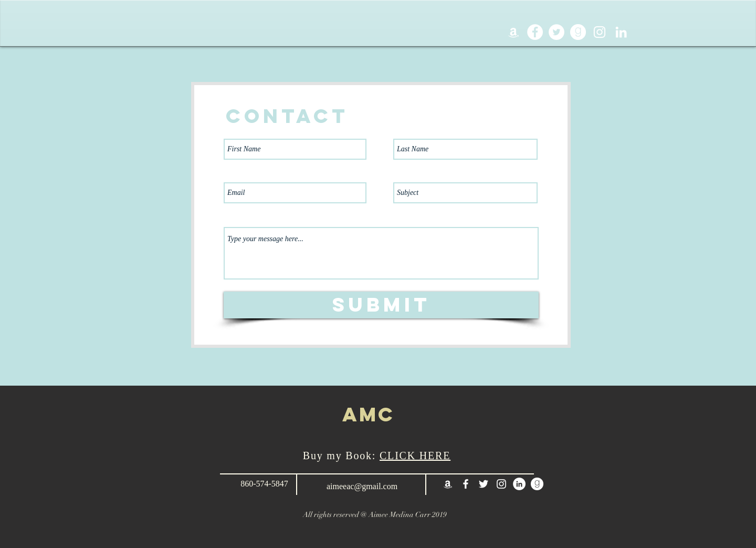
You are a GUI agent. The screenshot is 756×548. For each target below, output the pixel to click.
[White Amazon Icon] (513, 32)
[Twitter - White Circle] (556, 32)
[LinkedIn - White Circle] (519, 484)
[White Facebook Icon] (466, 484)
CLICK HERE (415, 456)
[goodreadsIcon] (578, 32)
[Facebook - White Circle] (535, 32)
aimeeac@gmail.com (362, 486)
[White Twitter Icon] (484, 484)
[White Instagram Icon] (600, 32)
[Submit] (381, 305)
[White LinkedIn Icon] (621, 32)
